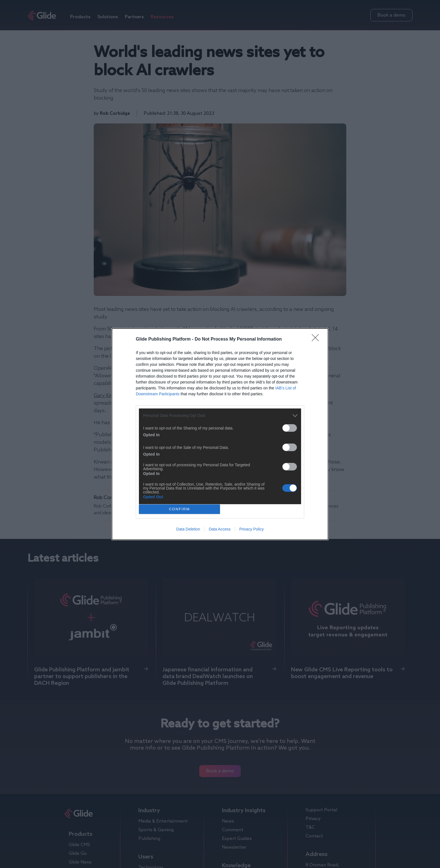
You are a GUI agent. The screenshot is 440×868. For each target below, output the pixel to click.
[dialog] (220, 434)
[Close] (317, 339)
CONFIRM (179, 509)
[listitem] (220, 416)
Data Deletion (188, 529)
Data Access (220, 529)
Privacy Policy (252, 529)
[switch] (290, 428)
